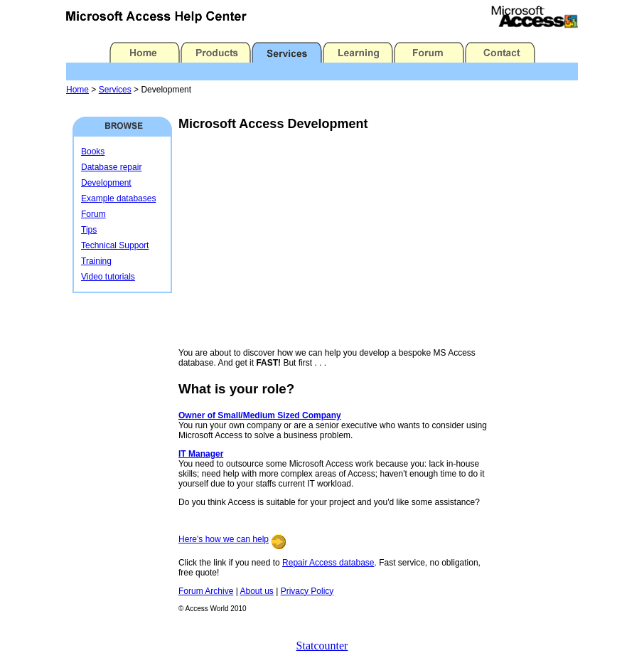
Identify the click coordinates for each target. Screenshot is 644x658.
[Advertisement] (298, 240)
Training (96, 261)
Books (93, 152)
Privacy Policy (307, 591)
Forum (93, 214)
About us (256, 591)
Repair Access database (328, 563)
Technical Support (115, 245)
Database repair (111, 167)
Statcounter (322, 646)
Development (106, 183)
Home (77, 90)
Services (115, 90)
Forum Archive (206, 591)
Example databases (118, 198)
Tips (89, 230)
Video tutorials (108, 277)
